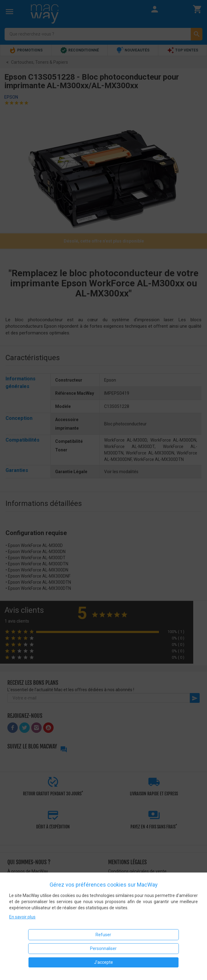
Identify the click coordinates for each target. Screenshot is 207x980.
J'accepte (103, 962)
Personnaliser (103, 948)
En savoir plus (22, 917)
